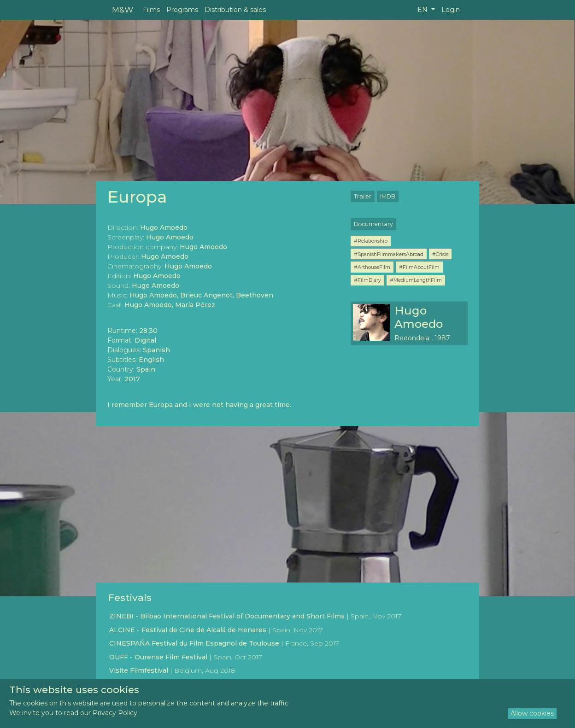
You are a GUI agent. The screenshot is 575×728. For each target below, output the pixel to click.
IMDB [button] (388, 196)
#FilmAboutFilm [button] (419, 267)
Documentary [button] (373, 224)
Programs (182, 10)
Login (451, 10)
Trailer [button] (363, 196)
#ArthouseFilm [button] (372, 267)
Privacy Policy (115, 713)
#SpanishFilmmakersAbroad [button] (389, 254)
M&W (123, 9)
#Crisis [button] (440, 254)
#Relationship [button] (371, 241)
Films (151, 10)
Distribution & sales (235, 10)
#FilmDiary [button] (367, 280)
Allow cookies (532, 713)
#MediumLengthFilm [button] (416, 280)
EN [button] (423, 10)
